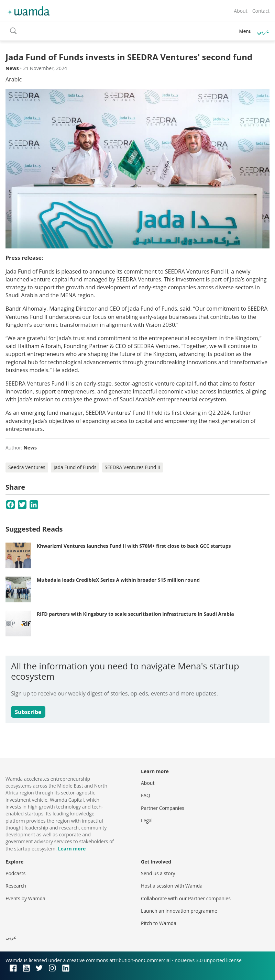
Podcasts (15, 873)
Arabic (14, 79)
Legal (147, 820)
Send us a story (158, 873)
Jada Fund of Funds (75, 467)
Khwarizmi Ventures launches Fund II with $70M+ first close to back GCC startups (134, 546)
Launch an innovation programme (179, 911)
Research (16, 886)
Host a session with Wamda (172, 886)
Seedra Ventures (27, 467)
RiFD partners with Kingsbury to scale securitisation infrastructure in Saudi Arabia (135, 614)
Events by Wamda (25, 898)
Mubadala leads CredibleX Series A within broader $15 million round (118, 580)
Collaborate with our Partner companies (186, 898)
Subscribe (28, 712)
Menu (245, 31)
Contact (261, 11)
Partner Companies (163, 808)
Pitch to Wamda (159, 923)
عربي (263, 31)
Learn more (72, 849)
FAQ (146, 795)
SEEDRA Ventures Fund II (133, 467)
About (240, 11)
